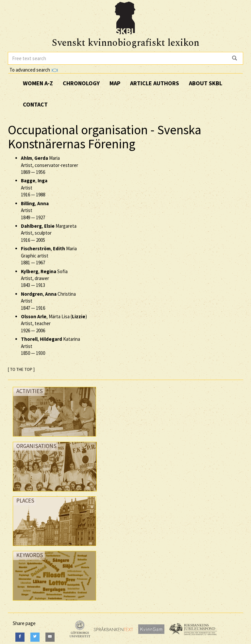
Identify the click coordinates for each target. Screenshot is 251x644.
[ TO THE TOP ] (21, 369)
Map (115, 83)
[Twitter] (35, 637)
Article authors (155, 83)
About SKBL (206, 83)
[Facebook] (20, 637)
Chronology (81, 83)
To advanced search (34, 70)
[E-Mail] (50, 637)
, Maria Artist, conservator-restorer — (50, 165)
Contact (35, 104)
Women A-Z (38, 83)
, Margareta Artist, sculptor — (49, 233)
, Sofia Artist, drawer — (44, 278)
